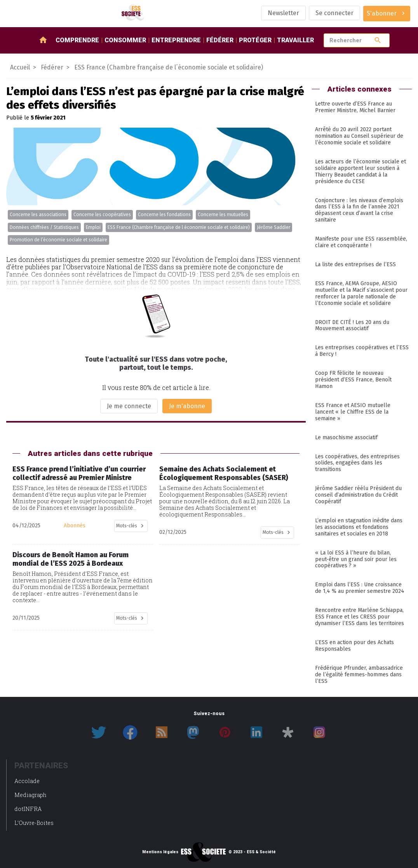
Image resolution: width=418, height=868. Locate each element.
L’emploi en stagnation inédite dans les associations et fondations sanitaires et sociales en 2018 (359, 527)
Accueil (20, 67)
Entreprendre (176, 40)
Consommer (125, 40)
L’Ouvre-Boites (34, 823)
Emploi (93, 227)
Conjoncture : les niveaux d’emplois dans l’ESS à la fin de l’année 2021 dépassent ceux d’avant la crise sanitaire (359, 210)
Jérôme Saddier (273, 227)
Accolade (27, 781)
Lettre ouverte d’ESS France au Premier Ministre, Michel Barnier (355, 107)
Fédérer (220, 40)
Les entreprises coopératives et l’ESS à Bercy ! (362, 351)
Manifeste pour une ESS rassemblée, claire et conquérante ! (361, 242)
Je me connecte (129, 406)
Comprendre (77, 40)
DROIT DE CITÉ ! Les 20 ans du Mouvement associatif (352, 326)
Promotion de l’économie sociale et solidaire (58, 240)
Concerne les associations (38, 215)
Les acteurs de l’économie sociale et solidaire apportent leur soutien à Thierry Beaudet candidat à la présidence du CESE (361, 172)
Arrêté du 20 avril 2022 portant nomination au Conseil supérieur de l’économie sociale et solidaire (359, 136)
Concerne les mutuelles (223, 215)
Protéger (255, 40)
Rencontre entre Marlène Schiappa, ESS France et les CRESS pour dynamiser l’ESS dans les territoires (360, 617)
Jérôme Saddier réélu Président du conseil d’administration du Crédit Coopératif (358, 495)
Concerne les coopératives (102, 215)
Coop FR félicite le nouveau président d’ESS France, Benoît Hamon (353, 380)
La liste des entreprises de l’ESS (355, 264)
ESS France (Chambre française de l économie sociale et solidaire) (179, 227)
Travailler (295, 40)
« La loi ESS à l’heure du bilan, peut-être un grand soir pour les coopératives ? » (356, 559)
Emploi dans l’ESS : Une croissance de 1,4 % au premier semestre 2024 (360, 588)
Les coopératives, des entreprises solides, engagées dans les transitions (357, 463)
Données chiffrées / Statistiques (44, 227)
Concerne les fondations (164, 215)
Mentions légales (160, 852)
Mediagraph (30, 795)
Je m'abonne (187, 406)
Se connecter (334, 13)
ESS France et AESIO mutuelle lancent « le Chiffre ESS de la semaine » (353, 412)
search (378, 40)
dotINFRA (28, 809)
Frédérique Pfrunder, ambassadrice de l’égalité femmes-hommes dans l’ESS (359, 675)
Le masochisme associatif (346, 437)
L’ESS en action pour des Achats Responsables (354, 646)
